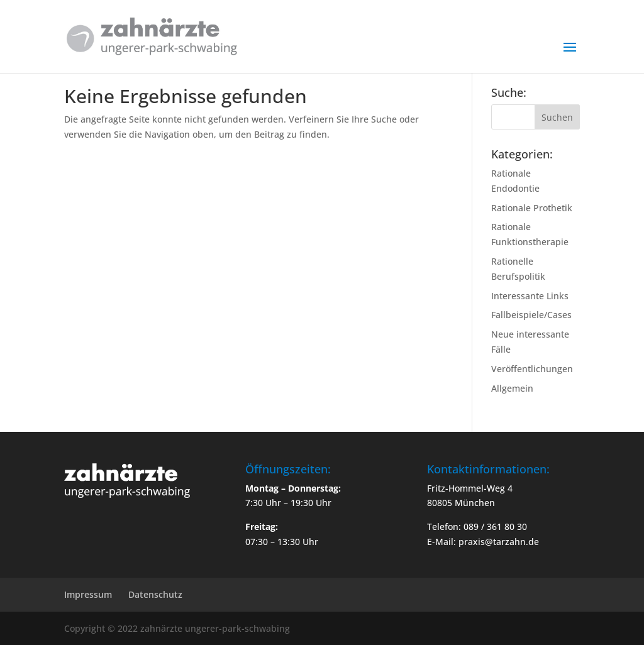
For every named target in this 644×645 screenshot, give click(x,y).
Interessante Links (530, 296)
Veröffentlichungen (532, 369)
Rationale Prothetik (532, 208)
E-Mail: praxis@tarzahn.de (483, 542)
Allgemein (512, 388)
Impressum (88, 594)
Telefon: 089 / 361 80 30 (477, 526)
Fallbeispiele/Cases (531, 315)
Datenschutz (155, 594)
